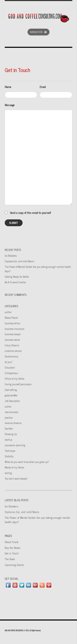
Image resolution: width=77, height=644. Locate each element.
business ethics (12, 323)
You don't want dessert (16, 478)
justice (8, 406)
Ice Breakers (11, 256)
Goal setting (11, 390)
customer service (13, 351)
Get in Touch (12, 553)
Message (10, 105)
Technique (10, 451)
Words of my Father (14, 467)
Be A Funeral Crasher (15, 282)
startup (8, 440)
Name (8, 87)
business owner (12, 340)
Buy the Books (13, 547)
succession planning (15, 445)
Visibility (9, 456)
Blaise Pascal (11, 318)
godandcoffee (11, 395)
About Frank (11, 542)
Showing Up (11, 434)
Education (10, 367)
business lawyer (13, 334)
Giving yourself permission (18, 384)
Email (43, 87)
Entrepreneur (11, 373)
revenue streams (13, 423)
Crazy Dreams (12, 345)
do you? (9, 362)
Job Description (12, 401)
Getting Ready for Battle (17, 277)
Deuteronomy (11, 356)
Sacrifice (9, 428)
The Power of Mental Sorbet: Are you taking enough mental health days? (37, 520)
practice (9, 417)
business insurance (14, 329)
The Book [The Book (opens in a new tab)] (10, 559)
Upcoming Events (14, 565)
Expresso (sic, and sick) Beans (19, 261)
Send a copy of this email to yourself (30, 213)
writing (8, 473)
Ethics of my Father (15, 379)
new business (11, 412)
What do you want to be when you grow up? (27, 462)
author (8, 312)
